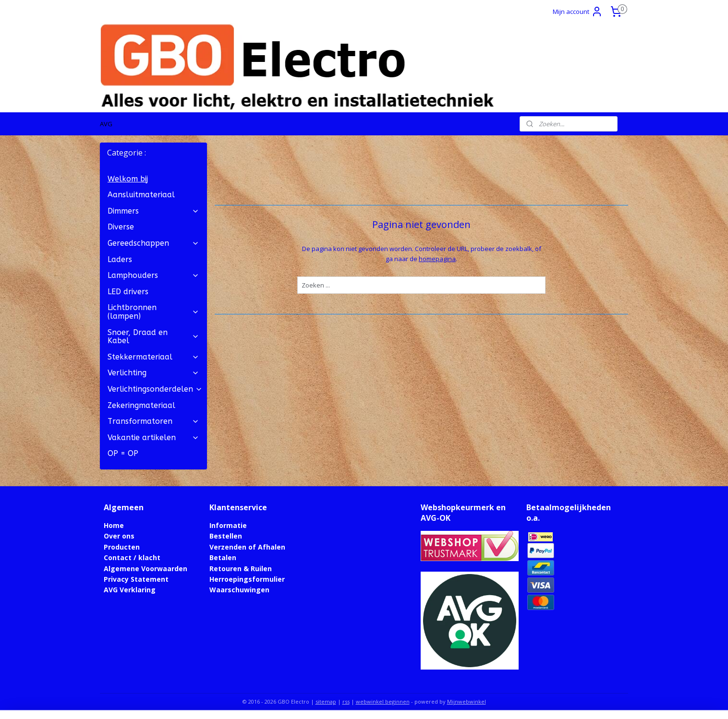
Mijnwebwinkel (467, 701)
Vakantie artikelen (153, 437)
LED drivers (128, 292)
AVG (106, 124)
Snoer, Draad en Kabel (153, 337)
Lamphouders (153, 275)
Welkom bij (128, 179)
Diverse (121, 227)
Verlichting (153, 373)
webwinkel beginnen (383, 701)
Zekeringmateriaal (141, 405)
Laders (120, 259)
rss (346, 701)
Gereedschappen (153, 243)
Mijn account (578, 12)
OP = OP (123, 453)
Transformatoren (153, 421)
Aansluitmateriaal (141, 195)
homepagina (437, 259)
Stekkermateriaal (153, 357)
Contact (118, 557)
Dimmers (153, 211)
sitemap (326, 701)
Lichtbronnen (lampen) (153, 312)
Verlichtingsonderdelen (155, 389)
